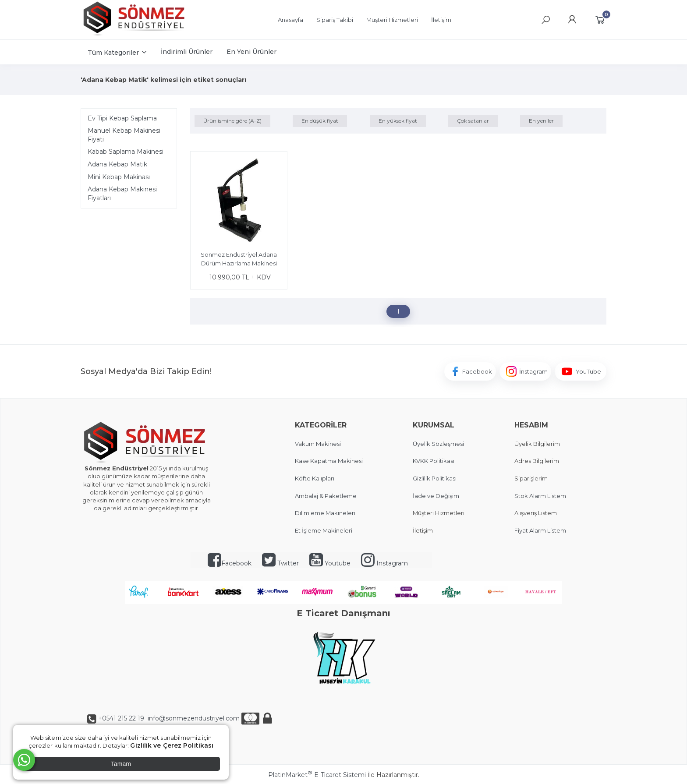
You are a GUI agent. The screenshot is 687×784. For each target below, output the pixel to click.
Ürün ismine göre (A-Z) (232, 121)
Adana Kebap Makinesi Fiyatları (122, 194)
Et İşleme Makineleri (324, 530)
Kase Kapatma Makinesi (329, 461)
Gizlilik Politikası (435, 478)
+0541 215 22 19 (121, 718)
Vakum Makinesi (318, 444)
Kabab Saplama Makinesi (126, 152)
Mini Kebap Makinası (119, 177)
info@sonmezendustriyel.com (193, 718)
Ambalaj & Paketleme (326, 496)
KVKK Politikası (434, 461)
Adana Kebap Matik (117, 164)
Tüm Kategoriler (113, 53)
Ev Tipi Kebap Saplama (122, 118)
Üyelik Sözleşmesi (438, 444)
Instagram (384, 563)
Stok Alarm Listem (540, 496)
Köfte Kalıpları (315, 478)
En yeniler (541, 121)
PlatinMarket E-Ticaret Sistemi (317, 775)
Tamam (121, 764)
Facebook (230, 563)
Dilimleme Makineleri (325, 513)
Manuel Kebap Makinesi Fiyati (124, 135)
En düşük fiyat (320, 121)
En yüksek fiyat (398, 121)
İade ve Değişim (436, 496)
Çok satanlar (473, 121)
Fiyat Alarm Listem (540, 530)
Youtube (330, 563)
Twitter (280, 563)
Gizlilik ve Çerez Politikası (172, 745)
